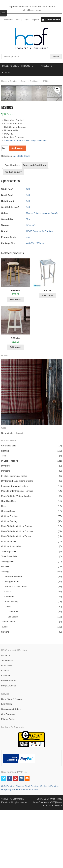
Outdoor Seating (9, 580)
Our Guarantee (9, 773)
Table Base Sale (9, 615)
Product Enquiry (13, 231)
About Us (6, 714)
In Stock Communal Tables (14, 535)
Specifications (12, 224)
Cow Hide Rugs (9, 560)
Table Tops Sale (9, 610)
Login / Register (31, 20)
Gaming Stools (8, 570)
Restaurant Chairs (30, 848)
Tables (4, 686)
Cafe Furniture (9, 845)
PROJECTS (46, 66)
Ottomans (9, 656)
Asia (28, 296)
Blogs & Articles (9, 745)
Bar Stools (34, 81)
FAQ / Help (7, 763)
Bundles (5, 625)
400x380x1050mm (35, 302)
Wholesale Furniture (49, 845)
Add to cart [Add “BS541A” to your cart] (16, 358)
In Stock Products (10, 520)
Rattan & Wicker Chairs (16, 646)
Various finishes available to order (42, 272)
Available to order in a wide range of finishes (25, 200)
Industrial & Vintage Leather (15, 545)
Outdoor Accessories (11, 605)
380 (28, 248)
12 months (31, 284)
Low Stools (13, 671)
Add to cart (17, 207)
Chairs (8, 651)
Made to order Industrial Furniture (17, 550)
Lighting (5, 510)
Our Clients (7, 725)
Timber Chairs (8, 681)
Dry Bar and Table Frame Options (17, 540)
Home (4, 81)
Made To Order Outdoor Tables (16, 595)
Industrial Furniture (13, 636)
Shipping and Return (11, 768)
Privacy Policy (8, 778)
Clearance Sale (9, 505)
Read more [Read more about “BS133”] (47, 354)
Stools (23, 81)
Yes (28, 278)
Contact (5, 730)
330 (28, 254)
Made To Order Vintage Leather (16, 555)
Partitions (6, 530)
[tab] (12, 225)
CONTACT (7, 73)
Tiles (4, 515)
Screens (5, 691)
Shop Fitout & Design (12, 758)
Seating (14, 81)
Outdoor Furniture (10, 575)
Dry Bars (6, 525)
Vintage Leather (12, 641)
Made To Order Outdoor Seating (17, 585)
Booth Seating (11, 661)
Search (56, 56)
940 (28, 260)
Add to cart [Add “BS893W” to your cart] (16, 406)
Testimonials (7, 720)
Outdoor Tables (9, 600)
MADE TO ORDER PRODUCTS (18, 66)
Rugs (4, 565)
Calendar (6, 735)
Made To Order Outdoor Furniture (17, 590)
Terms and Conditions (34, 224)
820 (28, 266)
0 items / (52, 20)
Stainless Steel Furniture (28, 845)
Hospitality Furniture (11, 848)
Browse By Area (9, 740)
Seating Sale (7, 621)
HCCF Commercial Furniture (40, 290)
